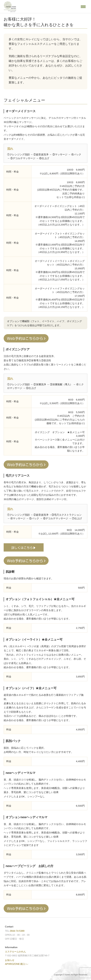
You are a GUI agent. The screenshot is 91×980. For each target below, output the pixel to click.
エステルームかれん (15, 952)
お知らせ (10, 960)
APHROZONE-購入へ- (17, 964)
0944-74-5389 (17, 931)
